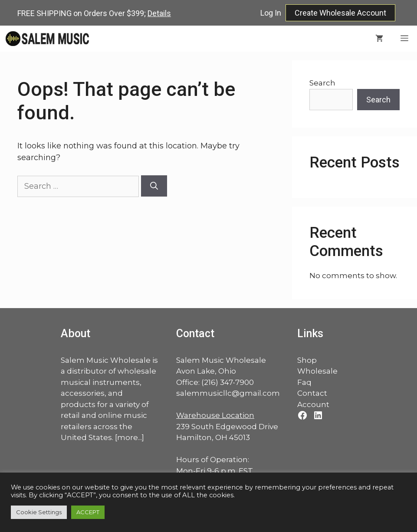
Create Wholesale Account (340, 13)
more (128, 437)
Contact (312, 393)
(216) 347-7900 (228, 382)
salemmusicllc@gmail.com (228, 393)
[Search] (154, 186)
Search (322, 83)
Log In (271, 13)
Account (313, 404)
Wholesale (317, 371)
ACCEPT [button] (88, 512)
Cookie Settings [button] (39, 512)
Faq (304, 382)
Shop (307, 360)
